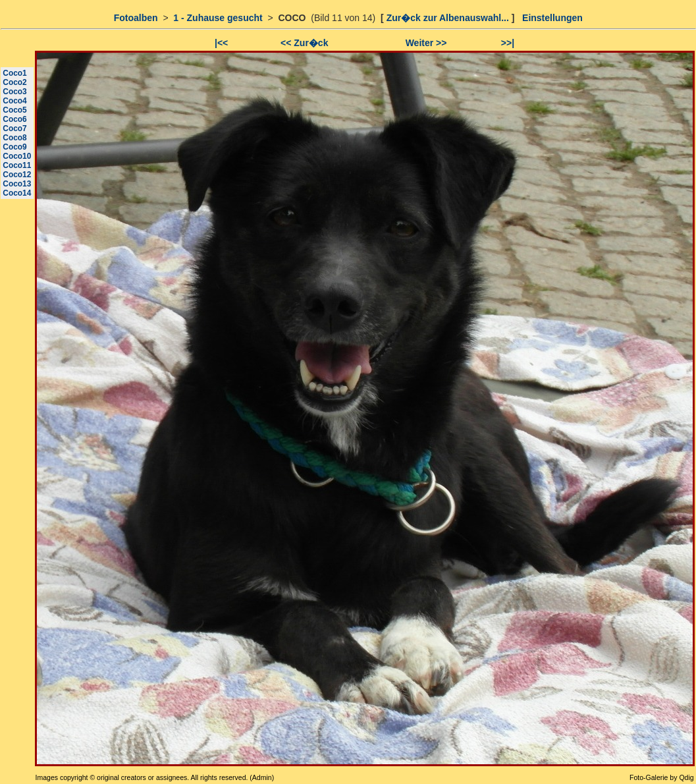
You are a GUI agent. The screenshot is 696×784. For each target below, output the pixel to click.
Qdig (686, 777)
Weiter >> (426, 43)
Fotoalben (136, 18)
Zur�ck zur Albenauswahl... (448, 18)
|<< (221, 43)
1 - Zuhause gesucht (218, 18)
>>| (508, 43)
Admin (262, 777)
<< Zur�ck (304, 43)
